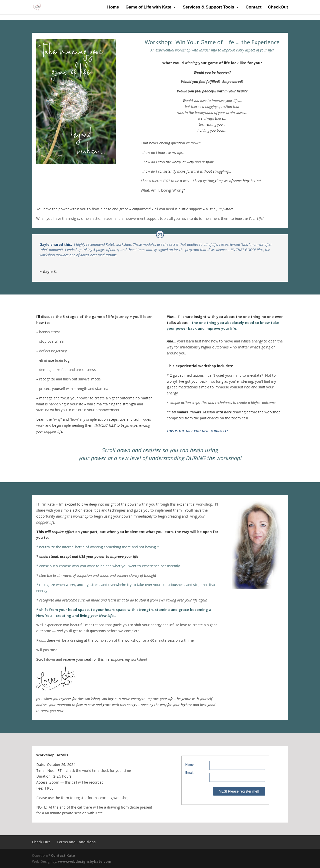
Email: (190, 773)
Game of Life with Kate (148, 7)
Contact (254, 7)
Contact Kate (63, 855)
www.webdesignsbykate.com (85, 861)
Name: (190, 765)
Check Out (41, 842)
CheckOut (278, 7)
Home (113, 7)
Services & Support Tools (208, 7)
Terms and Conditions (76, 842)
